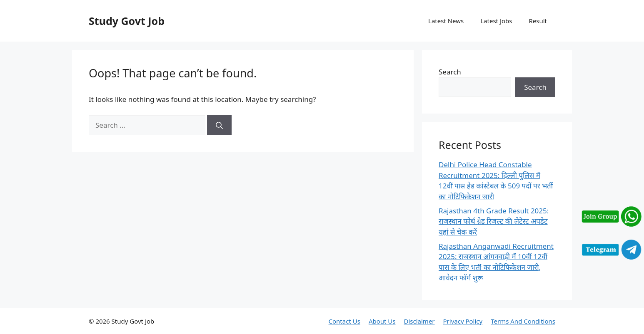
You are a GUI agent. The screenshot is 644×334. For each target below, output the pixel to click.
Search (450, 72)
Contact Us (344, 321)
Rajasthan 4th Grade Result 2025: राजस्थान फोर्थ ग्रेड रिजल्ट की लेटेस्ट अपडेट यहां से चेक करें (494, 221)
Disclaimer (419, 321)
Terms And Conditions (523, 321)
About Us (382, 321)
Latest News (446, 21)
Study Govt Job (127, 21)
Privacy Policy (463, 321)
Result (538, 21)
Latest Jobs (496, 21)
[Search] (219, 125)
